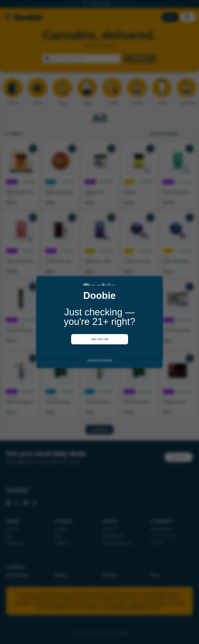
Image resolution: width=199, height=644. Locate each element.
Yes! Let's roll (99, 339)
